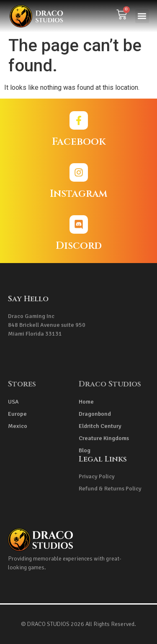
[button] (142, 16)
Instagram (78, 194)
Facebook (79, 142)
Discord (79, 246)
